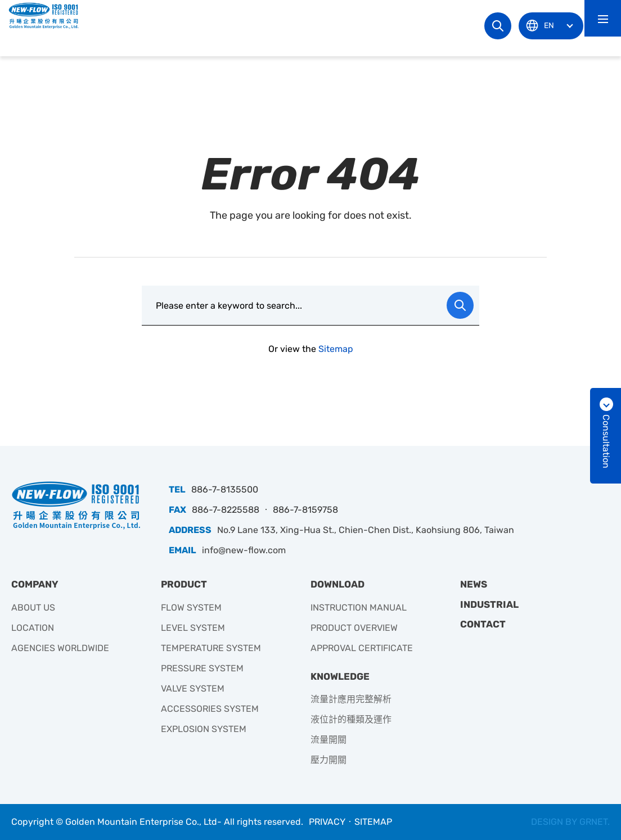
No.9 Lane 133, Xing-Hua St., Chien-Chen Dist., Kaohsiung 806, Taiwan (366, 530)
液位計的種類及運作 (351, 719)
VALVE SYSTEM (193, 688)
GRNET (593, 822)
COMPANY (35, 584)
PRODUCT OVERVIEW (354, 628)
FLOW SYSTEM (191, 608)
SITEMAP (373, 822)
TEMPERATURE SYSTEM (211, 648)
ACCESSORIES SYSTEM (210, 709)
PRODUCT (184, 584)
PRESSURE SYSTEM (202, 668)
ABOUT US (33, 608)
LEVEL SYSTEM (193, 628)
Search (498, 26)
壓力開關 (328, 760)
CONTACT (483, 624)
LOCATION (33, 628)
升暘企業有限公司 (48, 15)
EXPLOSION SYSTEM (204, 729)
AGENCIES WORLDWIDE (60, 648)
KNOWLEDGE (340, 676)
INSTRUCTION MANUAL (359, 608)
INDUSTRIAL (489, 604)
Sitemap (336, 349)
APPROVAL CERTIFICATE (362, 648)
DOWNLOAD (337, 584)
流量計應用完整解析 (351, 699)
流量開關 (328, 740)
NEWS (474, 584)
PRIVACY (327, 822)
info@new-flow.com (244, 550)
